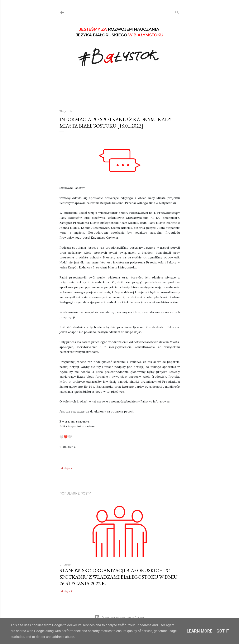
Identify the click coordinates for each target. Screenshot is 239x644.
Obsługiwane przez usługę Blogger (119, 617)
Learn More (199, 631)
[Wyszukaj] (177, 12)
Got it (223, 631)
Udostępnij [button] (66, 468)
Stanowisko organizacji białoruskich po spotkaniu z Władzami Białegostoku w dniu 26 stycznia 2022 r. (118, 577)
